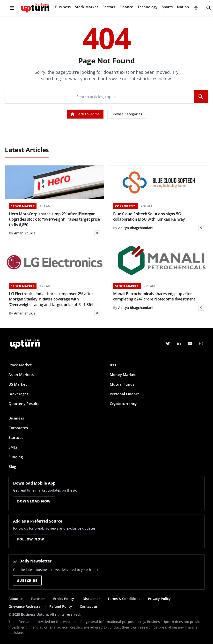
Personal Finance (125, 394)
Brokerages (18, 394)
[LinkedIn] (179, 344)
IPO (113, 365)
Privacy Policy (159, 599)
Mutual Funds (122, 384)
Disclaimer (91, 599)
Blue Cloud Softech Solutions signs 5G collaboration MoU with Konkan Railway (149, 217)
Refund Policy (61, 606)
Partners (38, 599)
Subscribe (27, 580)
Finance (126, 7)
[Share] (97, 233)
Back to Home (85, 114)
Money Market (123, 374)
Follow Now (31, 539)
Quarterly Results (24, 404)
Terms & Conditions (124, 599)
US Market (18, 384)
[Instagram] (201, 344)
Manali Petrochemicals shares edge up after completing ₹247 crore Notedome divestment (154, 296)
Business (63, 7)
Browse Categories (127, 114)
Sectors (109, 7)
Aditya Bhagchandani (136, 228)
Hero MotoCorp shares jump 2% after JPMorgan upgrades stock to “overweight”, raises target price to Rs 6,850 (54, 219)
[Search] (209, 8)
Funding (16, 457)
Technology (147, 7)
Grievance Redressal (25, 606)
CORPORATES (125, 206)
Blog (12, 466)
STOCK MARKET (23, 206)
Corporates (18, 428)
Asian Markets (21, 374)
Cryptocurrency (123, 404)
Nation (183, 7)
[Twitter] (168, 344)
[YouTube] (190, 344)
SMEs (13, 447)
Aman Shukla (25, 233)
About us (16, 599)
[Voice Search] (196, 8)
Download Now (34, 501)
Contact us (89, 606)
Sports (167, 7)
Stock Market (87, 7)
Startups (16, 437)
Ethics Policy (64, 599)
